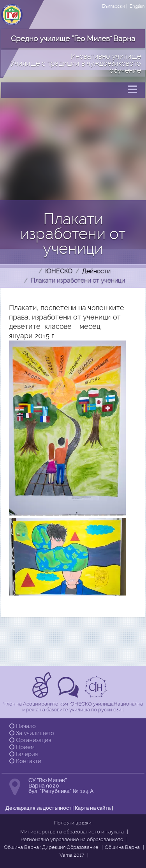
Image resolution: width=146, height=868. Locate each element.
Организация (30, 740)
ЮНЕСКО (59, 271)
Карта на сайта (93, 808)
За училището (32, 733)
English (137, 6)
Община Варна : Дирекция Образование (51, 847)
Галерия (24, 754)
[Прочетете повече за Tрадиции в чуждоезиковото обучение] (69, 695)
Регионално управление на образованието (72, 839)
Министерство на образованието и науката (72, 832)
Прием (22, 747)
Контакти (25, 761)
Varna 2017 (72, 855)
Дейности (96, 271)
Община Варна (122, 847)
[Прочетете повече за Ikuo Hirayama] (97, 695)
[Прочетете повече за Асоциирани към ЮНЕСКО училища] (43, 695)
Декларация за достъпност (38, 808)
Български (113, 6)
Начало (23, 726)
